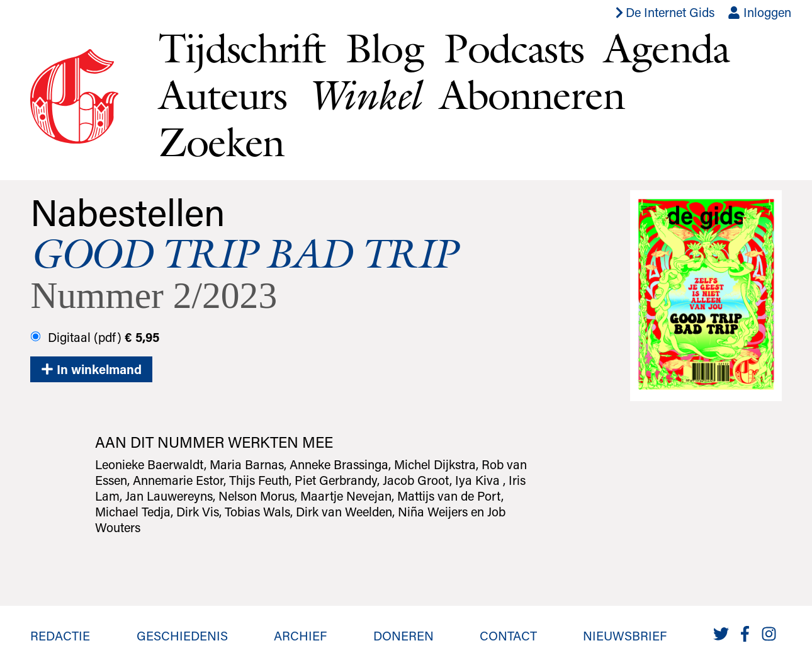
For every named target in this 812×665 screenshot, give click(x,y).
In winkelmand (91, 369)
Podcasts (514, 48)
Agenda (666, 48)
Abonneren (532, 94)
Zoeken (221, 142)
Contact (508, 635)
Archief (300, 635)
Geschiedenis (182, 635)
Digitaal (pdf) (95, 337)
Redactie (60, 635)
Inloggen (759, 12)
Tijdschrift (242, 48)
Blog (385, 48)
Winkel (363, 95)
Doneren (403, 635)
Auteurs (223, 94)
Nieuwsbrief (625, 635)
